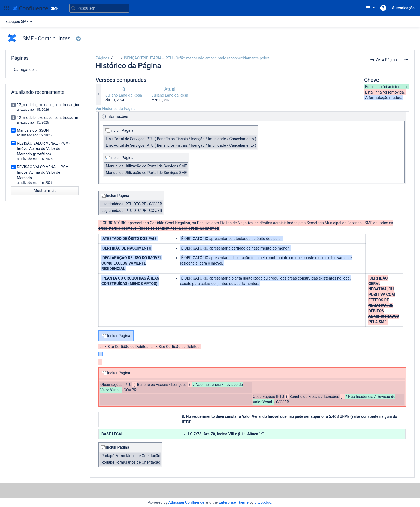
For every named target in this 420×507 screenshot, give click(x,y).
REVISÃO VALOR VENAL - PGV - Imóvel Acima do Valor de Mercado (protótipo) (43, 149)
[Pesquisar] (99, 8)
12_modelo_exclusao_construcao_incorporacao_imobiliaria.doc (71, 105)
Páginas (102, 58)
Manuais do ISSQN (33, 130)
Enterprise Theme (234, 502)
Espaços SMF (20, 22)
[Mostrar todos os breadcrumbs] (116, 58)
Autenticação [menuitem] (403, 8)
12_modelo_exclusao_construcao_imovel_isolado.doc (62, 118)
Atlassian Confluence (186, 502)
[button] (7, 8)
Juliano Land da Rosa (124, 95)
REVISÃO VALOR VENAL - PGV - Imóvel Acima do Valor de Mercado (43, 172)
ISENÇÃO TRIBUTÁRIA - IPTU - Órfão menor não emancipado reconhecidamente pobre (197, 58)
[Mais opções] (406, 60)
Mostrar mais (45, 191)
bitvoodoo (263, 502)
